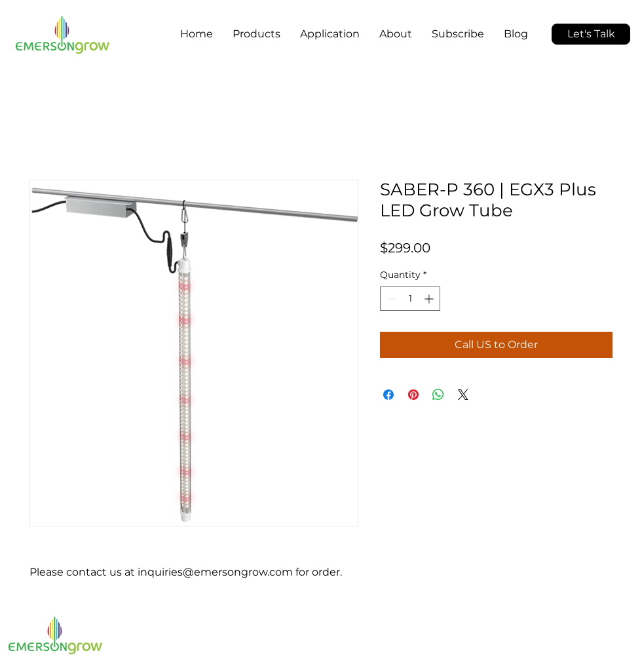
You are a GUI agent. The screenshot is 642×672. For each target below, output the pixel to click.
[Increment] (430, 299)
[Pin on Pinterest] (413, 395)
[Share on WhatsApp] (438, 395)
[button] (197, 22)
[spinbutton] (410, 299)
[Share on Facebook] (388, 395)
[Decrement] (390, 299)
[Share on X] (463, 395)
